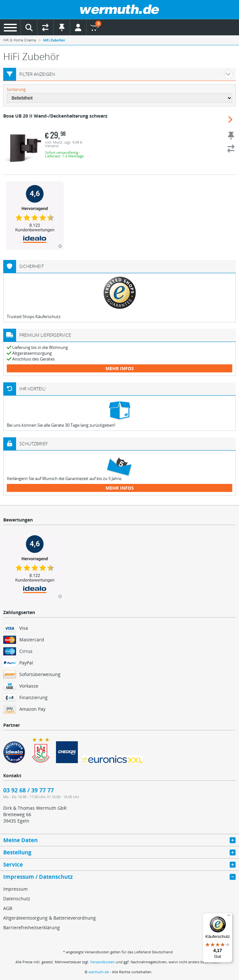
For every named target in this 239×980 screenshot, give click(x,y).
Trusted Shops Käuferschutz (34, 316)
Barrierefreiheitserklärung (32, 927)
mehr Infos (120, 368)
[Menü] (229, 917)
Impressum (15, 889)
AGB (8, 908)
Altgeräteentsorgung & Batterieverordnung (50, 918)
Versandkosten (102, 962)
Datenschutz (17, 899)
